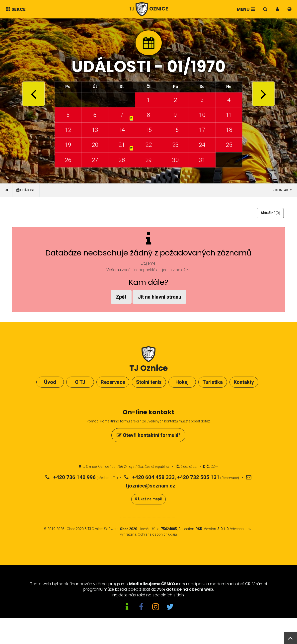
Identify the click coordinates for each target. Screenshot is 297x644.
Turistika (213, 382)
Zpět (121, 297)
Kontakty (283, 190)
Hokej (182, 382)
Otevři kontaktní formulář (148, 435)
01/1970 (196, 66)
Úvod (50, 382)
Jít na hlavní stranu (159, 297)
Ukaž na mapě (148, 499)
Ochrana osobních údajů (157, 534)
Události (26, 190)
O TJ (80, 382)
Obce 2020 (75, 529)
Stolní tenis (149, 382)
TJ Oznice (95, 529)
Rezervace (113, 382)
